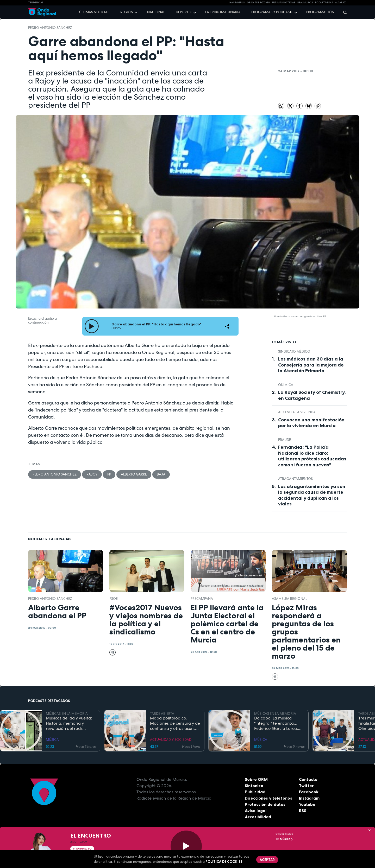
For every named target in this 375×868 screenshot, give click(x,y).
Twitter (306, 786)
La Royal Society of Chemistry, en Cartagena (312, 395)
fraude (285, 440)
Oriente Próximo (258, 3)
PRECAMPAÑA (202, 599)
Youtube (307, 804)
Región (127, 12)
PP (109, 474)
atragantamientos (295, 479)
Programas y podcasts (272, 12)
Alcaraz (340, 3)
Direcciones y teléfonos (268, 798)
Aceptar (267, 860)
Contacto (308, 779)
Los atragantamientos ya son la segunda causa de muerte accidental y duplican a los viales (312, 495)
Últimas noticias (94, 12)
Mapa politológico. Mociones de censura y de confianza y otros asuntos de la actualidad (175, 723)
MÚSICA (52, 740)
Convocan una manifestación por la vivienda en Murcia (311, 423)
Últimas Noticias (284, 3)
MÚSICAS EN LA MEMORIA (67, 714)
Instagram (309, 798)
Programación (320, 12)
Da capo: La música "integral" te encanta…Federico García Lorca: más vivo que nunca (276, 723)
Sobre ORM (256, 779)
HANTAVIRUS (237, 3)
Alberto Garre (134, 474)
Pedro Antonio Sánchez (50, 28)
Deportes (184, 12)
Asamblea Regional (289, 599)
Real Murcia (305, 3)
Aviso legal (256, 811)
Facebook (309, 792)
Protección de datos (265, 804)
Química (286, 385)
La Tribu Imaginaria (223, 12)
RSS (303, 811)
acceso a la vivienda (297, 412)
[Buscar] (343, 12)
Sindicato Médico (294, 352)
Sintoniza (254, 786)
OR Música (284, 839)
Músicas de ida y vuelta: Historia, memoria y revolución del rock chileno (69, 723)
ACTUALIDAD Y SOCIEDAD (171, 740)
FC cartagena (324, 3)
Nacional (156, 12)
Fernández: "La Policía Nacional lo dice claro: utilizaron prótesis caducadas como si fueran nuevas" (312, 456)
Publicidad (255, 792)
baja (161, 474)
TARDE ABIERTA (162, 714)
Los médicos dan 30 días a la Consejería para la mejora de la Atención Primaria (311, 365)
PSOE (114, 599)
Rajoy (92, 474)
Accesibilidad (258, 817)
